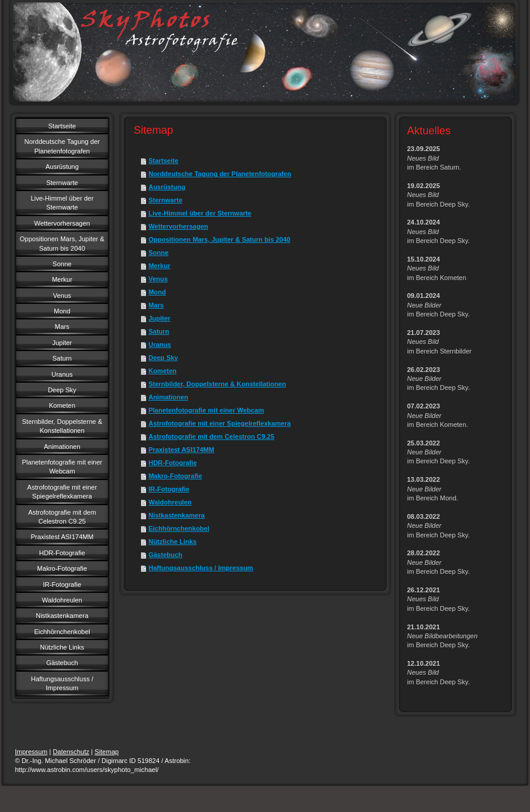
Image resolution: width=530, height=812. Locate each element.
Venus (158, 279)
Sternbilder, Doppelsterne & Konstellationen (217, 384)
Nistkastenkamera (177, 515)
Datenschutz (71, 752)
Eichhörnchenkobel (179, 528)
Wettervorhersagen (178, 226)
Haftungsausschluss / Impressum (201, 568)
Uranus (160, 345)
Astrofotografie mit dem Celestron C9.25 (212, 436)
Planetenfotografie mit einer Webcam (207, 410)
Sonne (159, 253)
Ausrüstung (167, 187)
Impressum (31, 752)
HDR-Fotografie (173, 463)
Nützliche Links (173, 542)
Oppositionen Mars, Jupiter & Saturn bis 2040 (220, 239)
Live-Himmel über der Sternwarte (200, 213)
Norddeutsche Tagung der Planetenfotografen (220, 174)
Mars (156, 305)
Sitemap (107, 752)
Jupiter (160, 318)
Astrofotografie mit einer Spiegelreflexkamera (220, 423)
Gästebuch (166, 555)
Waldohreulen (170, 502)
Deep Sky (164, 358)
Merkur (160, 266)
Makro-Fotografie (175, 476)
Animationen (169, 397)
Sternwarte (166, 200)
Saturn (159, 331)
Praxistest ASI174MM (181, 450)
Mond (157, 292)
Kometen (163, 371)
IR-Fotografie (169, 489)
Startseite (164, 161)
